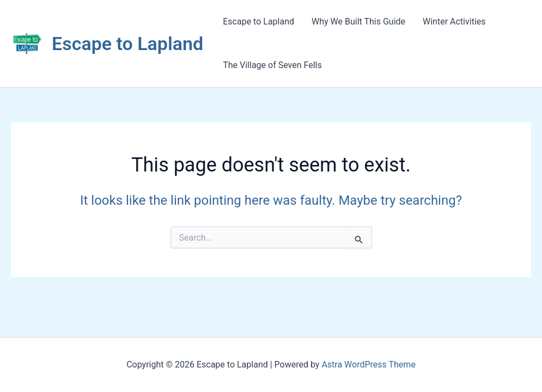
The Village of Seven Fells (272, 65)
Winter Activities (454, 22)
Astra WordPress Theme (368, 365)
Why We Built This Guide (358, 22)
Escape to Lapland (127, 44)
